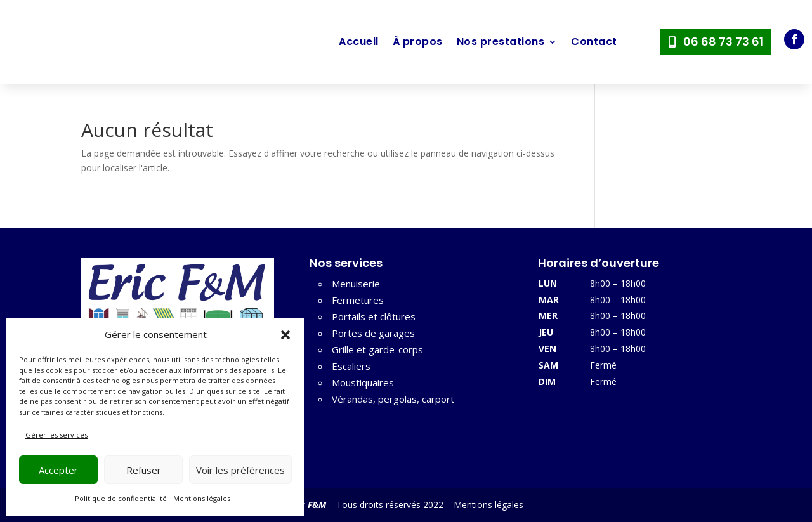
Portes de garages (373, 333)
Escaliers (351, 366)
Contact (594, 42)
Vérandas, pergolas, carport (393, 399)
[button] (285, 335)
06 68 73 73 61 (723, 42)
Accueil (359, 42)
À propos (418, 42)
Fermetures (358, 300)
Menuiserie (356, 284)
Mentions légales (202, 498)
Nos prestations (501, 42)
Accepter (58, 470)
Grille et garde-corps (377, 349)
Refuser (144, 470)
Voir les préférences (240, 470)
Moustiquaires (363, 382)
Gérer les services (56, 435)
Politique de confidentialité (121, 498)
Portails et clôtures (374, 316)
